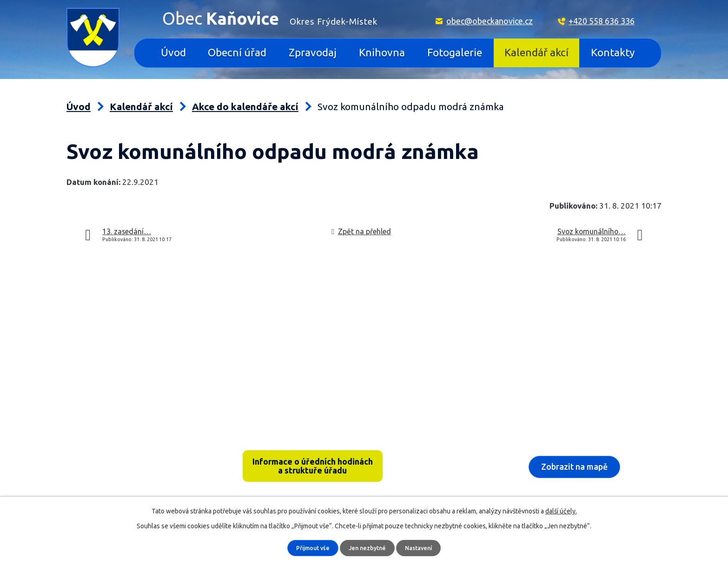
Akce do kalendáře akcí (245, 107)
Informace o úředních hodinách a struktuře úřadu (313, 467)
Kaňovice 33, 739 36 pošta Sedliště (139, 454)
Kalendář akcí (536, 52)
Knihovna (382, 52)
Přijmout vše (311, 548)
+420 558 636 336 (602, 21)
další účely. (561, 511)
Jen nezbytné (368, 548)
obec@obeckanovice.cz (490, 21)
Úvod (173, 52)
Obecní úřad (237, 52)
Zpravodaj (313, 52)
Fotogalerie (455, 52)
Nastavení (421, 548)
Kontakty (613, 52)
